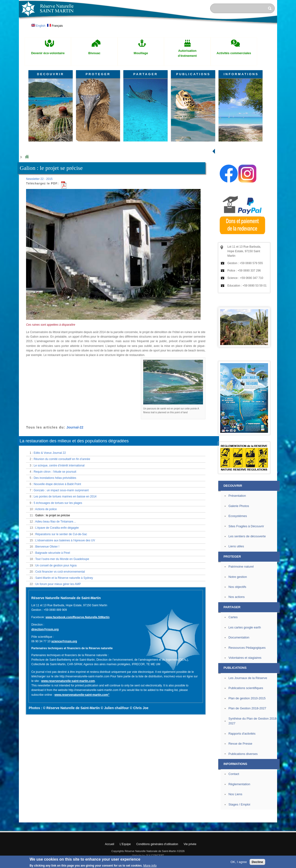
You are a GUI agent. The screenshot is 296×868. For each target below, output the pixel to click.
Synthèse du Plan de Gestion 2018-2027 (253, 721)
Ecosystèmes (238, 516)
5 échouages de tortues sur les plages (58, 503)
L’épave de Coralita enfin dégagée (57, 528)
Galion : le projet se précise (52, 515)
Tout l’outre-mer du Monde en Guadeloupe (62, 559)
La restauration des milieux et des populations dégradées (74, 441)
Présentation (237, 496)
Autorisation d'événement (187, 53)
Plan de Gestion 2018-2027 (247, 708)
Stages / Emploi (239, 804)
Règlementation (239, 784)
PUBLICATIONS (193, 74)
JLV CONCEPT (155, 855)
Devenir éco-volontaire (48, 53)
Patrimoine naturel (241, 567)
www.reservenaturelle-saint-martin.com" (82, 695)
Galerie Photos (239, 506)
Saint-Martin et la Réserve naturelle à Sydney (64, 578)
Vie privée (190, 844)
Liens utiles (236, 546)
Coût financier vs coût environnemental (60, 572)
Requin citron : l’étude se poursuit (55, 472)
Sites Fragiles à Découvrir (246, 526)
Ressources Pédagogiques (247, 648)
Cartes (233, 617)
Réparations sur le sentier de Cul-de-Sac (61, 534)
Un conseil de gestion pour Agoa (56, 565)
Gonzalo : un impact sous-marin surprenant (61, 490)
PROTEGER (98, 74)
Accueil (110, 844)
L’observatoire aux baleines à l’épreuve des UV (65, 540)
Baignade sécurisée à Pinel (52, 553)
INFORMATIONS (241, 74)
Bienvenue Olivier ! (47, 547)
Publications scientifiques (246, 688)
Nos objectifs (237, 587)
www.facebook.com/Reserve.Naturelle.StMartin (77, 617)
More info (150, 865)
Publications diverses (243, 754)
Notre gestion (238, 577)
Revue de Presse (240, 744)
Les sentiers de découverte (247, 536)
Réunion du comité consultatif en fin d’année (62, 459)
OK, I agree (239, 862)
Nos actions (236, 597)
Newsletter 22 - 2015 (39, 179)
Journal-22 (75, 427)
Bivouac (94, 53)
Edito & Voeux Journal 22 (50, 453)
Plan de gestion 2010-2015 (247, 698)
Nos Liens (235, 794)
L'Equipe (125, 844)
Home (27, 157)
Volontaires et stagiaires (245, 658)
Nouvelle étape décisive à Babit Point (57, 484)
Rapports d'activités (242, 734)
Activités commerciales (234, 53)
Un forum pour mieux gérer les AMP (58, 584)
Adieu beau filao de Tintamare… (56, 522)
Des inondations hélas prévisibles (55, 478)
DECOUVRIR (51, 74)
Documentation (239, 637)
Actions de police (46, 509)
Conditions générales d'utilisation (157, 844)
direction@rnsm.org (45, 629)
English (38, 26)
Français (55, 26)
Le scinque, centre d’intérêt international (59, 465)
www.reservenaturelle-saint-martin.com (68, 681)
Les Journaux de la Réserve (248, 678)
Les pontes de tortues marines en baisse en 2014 (65, 497)
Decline (257, 862)
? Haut (288, 818)
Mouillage (141, 53)
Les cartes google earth (245, 627)
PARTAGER (146, 74)
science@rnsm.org (64, 641)
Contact (234, 774)
